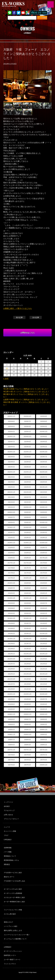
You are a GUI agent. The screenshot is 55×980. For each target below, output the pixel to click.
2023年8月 (27, 457)
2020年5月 (44, 517)
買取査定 (7, 864)
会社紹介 (7, 806)
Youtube (23, 13)
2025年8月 (11, 421)
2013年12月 (44, 634)
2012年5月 (44, 664)
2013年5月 (11, 649)
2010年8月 (27, 699)
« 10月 (6, 378)
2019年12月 (44, 522)
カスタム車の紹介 (10, 914)
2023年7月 (44, 457)
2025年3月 (44, 426)
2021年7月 (27, 497)
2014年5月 (11, 628)
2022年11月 (27, 472)
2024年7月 (11, 442)
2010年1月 (44, 709)
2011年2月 (44, 689)
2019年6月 (27, 532)
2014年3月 (44, 628)
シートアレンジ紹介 (11, 926)
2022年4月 (44, 482)
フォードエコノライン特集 (13, 910)
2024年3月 (27, 447)
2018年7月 (44, 548)
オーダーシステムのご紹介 (13, 889)
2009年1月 (27, 730)
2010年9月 (11, 699)
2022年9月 (11, 477)
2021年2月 (44, 502)
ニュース (7, 827)
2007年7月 (44, 755)
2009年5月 (11, 724)
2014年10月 (44, 618)
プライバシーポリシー (11, 819)
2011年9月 (27, 679)
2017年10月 (27, 563)
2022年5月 (27, 482)
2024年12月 (44, 432)
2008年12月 (44, 730)
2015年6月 (11, 608)
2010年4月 (44, 704)
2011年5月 (44, 684)
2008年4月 (11, 745)
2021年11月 (11, 492)
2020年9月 (27, 512)
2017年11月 (11, 563)
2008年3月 (27, 745)
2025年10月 (27, 416)
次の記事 (36, 317)
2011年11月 (44, 674)
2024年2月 (44, 447)
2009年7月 (27, 719)
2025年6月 (44, 421)
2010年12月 (11, 694)
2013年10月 (27, 639)
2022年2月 (27, 487)
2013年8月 (11, 644)
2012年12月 (27, 654)
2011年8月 (44, 679)
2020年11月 (44, 507)
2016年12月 (27, 578)
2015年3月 (11, 613)
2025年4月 (27, 426)
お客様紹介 (8, 947)
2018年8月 (27, 548)
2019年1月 (44, 538)
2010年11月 (27, 694)
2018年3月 (11, 558)
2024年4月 (11, 447)
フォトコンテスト (10, 964)
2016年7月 (11, 588)
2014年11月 (27, 618)
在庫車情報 (8, 848)
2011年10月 (11, 679)
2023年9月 (11, 457)
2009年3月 (44, 724)
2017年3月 (44, 573)
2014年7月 (27, 623)
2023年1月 (44, 467)
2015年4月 (44, 608)
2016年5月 (44, 588)
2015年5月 (27, 608)
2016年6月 (27, 588)
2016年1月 (44, 593)
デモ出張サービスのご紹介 (13, 873)
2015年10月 (44, 598)
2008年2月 (44, 745)
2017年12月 (44, 558)
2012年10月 (11, 659)
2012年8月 (44, 659)
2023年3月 (11, 467)
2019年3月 (11, 538)
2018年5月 (27, 553)
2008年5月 (44, 740)
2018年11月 (27, 543)
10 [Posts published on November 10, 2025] (7, 368)
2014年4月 (27, 628)
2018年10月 (44, 543)
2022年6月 (11, 482)
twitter (19, 13)
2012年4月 (11, 669)
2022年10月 (44, 472)
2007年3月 (11, 765)
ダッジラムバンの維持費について (15, 939)
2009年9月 (11, 719)
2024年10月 (27, 436)
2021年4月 (11, 502)
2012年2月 (44, 669)
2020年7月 (11, 517)
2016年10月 (11, 583)
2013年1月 (11, 654)
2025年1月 (27, 432)
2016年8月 (44, 583)
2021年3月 (27, 502)
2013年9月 (44, 639)
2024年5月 (44, 442)
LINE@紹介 (8, 840)
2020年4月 (11, 522)
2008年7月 (11, 740)
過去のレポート (9, 877)
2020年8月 (44, 512)
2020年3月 (27, 522)
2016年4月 (11, 593)
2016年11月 (44, 578)
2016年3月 (27, 593)
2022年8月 (27, 477)
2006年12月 (44, 765)
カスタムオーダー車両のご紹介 (15, 897)
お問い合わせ (8, 815)
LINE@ (10, 13)
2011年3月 (27, 689)
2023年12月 (11, 452)
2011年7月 (11, 684)
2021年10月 (27, 492)
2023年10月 (44, 452)
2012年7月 (11, 664)
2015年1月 (44, 613)
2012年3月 (27, 669)
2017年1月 (11, 578)
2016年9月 (27, 583)
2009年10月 (44, 714)
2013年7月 (27, 644)
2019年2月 (27, 538)
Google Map (28, 13)
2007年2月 (27, 765)
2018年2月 (27, 558)
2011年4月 (11, 689)
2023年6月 (11, 462)
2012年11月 (44, 654)
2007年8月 (27, 755)
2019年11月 (11, 527)
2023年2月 (27, 467)
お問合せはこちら (28, 333)
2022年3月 (11, 487)
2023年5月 (27, 462)
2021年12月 (44, 487)
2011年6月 (27, 684)
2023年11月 (27, 452)
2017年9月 (44, 563)
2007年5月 (27, 760)
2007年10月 (44, 750)
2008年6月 (27, 740)
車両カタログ (8, 922)
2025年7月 (27, 421)
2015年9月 (11, 603)
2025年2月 (11, 432)
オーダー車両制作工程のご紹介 (15, 902)
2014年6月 (44, 623)
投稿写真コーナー (10, 955)
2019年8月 (44, 527)
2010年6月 (11, 704)
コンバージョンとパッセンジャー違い (17, 935)
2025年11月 (11, 416)
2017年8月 (11, 568)
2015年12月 (11, 598)
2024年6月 (27, 442)
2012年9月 (27, 659)
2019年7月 (11, 532)
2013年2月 (44, 649)
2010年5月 (27, 704)
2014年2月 (11, 634)
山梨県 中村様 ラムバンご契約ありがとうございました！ (26, 400)
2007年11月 (27, 750)
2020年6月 (27, 517)
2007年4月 (44, 760)
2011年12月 (27, 674)
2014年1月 (27, 634)
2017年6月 (44, 568)
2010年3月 (11, 709)
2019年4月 (44, 532)
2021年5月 (44, 497)
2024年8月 (44, 436)
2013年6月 (44, 644)
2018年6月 (11, 553)
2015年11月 (27, 598)
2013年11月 (11, 639)
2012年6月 (27, 664)
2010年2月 (27, 709)
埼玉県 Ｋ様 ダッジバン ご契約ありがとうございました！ (26, 392)
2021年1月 (11, 507)
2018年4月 (44, 553)
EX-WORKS (17, 4)
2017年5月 (11, 573)
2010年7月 (44, 699)
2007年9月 (11, 755)
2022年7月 (44, 477)
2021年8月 (11, 497)
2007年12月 (11, 750)
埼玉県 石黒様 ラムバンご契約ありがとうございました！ (26, 389)
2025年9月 (44, 416)
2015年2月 (27, 613)
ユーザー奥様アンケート (12, 960)
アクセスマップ (9, 811)
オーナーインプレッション (13, 951)
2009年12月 (11, 714)
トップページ (8, 802)
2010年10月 (44, 694)
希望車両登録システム (11, 860)
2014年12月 (11, 618)
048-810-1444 (40, 13)
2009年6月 (44, 719)
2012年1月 (11, 674)
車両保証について (10, 856)
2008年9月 (44, 734)
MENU (51, 4)
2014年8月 (11, 623)
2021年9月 (44, 492)
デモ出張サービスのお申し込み (15, 881)
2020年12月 (27, 507)
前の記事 (19, 317)
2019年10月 (27, 527)
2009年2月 (11, 730)
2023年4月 (44, 462)
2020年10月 (11, 512)
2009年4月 (27, 724)
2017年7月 (27, 568)
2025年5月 (11, 426)
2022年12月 (11, 472)
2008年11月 (11, 734)
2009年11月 (27, 714)
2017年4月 (27, 573)
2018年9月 (11, 548)
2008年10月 (27, 734)
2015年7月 (44, 603)
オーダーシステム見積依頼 (13, 893)
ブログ (6, 835)
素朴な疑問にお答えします (13, 930)
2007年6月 (11, 760)
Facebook (14, 13)
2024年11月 (11, 436)
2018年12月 (11, 543)
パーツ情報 (8, 852)
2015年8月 (27, 603)
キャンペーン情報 (10, 831)
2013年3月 (27, 649)
